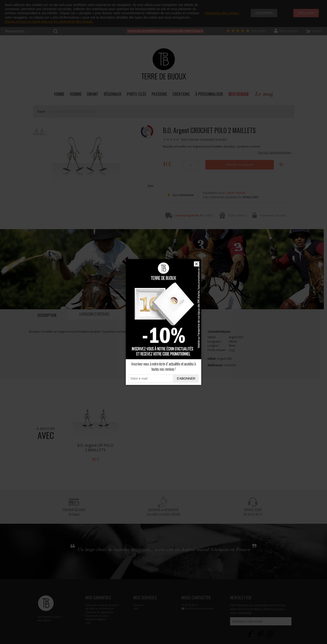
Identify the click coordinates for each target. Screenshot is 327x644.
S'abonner (186, 378)
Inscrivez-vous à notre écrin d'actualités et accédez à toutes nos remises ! (163, 367)
